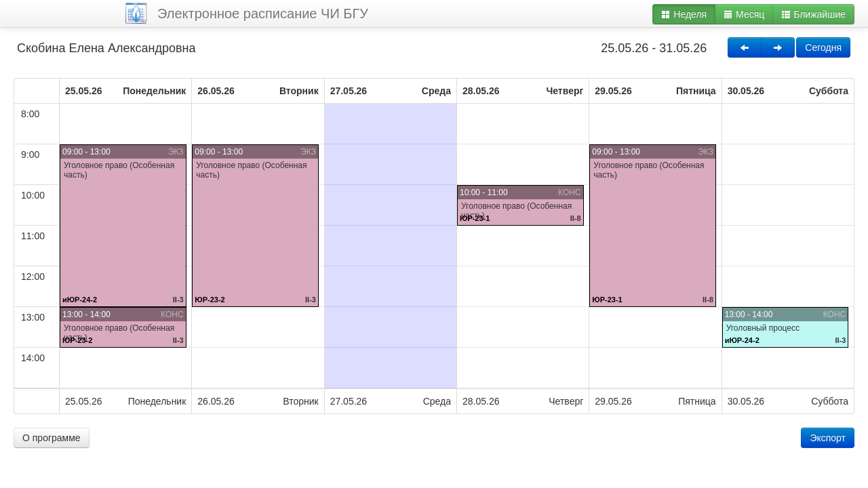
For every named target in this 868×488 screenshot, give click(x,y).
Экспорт (828, 438)
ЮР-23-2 (77, 340)
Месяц (744, 14)
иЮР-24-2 (80, 300)
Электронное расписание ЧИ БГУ (263, 14)
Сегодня (823, 47)
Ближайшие (813, 14)
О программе (52, 438)
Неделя (684, 14)
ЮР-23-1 (475, 218)
